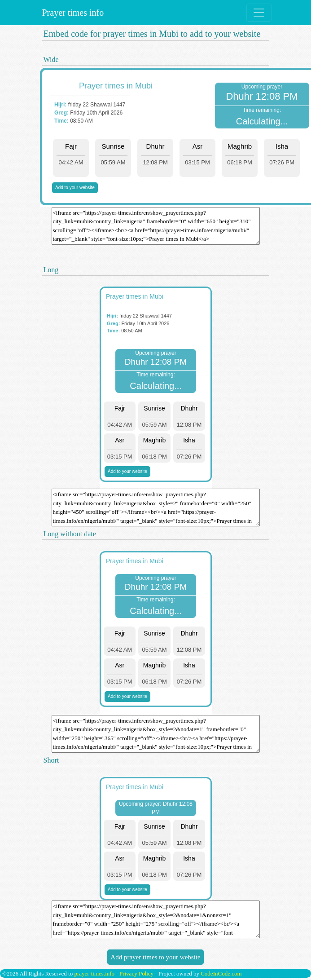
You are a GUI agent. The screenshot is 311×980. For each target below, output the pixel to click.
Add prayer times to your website (155, 957)
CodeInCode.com (221, 973)
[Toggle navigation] (259, 13)
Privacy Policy (136, 973)
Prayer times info (72, 13)
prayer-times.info (94, 973)
